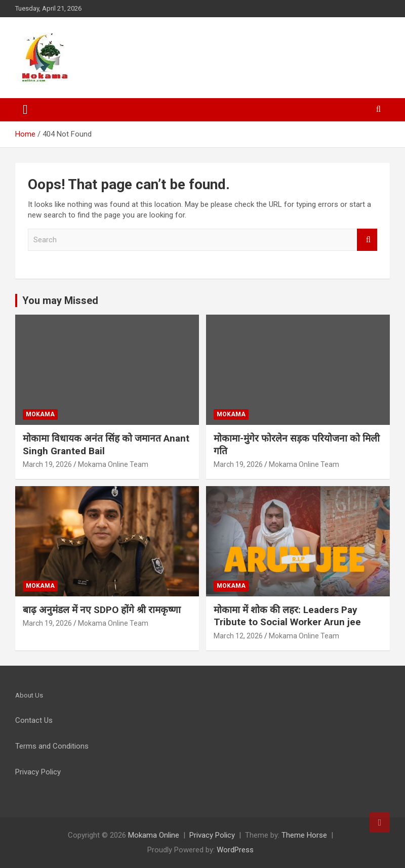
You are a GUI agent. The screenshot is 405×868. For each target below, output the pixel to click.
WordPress (235, 850)
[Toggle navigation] (25, 110)
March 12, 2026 (238, 636)
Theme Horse (304, 835)
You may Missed (60, 300)
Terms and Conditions (52, 746)
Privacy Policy (212, 835)
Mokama (40, 414)
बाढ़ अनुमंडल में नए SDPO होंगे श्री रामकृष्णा (102, 610)
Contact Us (34, 720)
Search (367, 240)
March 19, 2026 (47, 464)
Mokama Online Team (113, 464)
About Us (29, 695)
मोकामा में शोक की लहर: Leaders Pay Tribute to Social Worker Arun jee (287, 616)
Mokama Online (154, 835)
